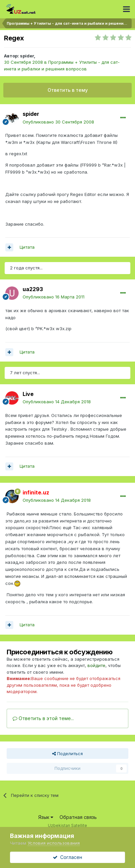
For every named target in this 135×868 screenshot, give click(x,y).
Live (28, 394)
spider (27, 56)
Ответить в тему (68, 90)
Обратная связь (78, 817)
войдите (96, 665)
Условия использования (54, 843)
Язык (46, 817)
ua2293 (33, 289)
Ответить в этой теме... (43, 718)
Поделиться (67, 753)
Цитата (27, 247)
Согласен (67, 857)
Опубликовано (58, 122)
